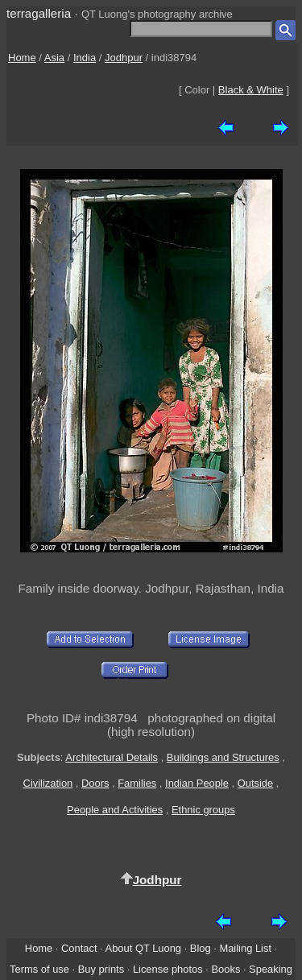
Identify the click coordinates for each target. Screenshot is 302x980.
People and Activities (115, 810)
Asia (54, 58)
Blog (201, 948)
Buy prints (101, 969)
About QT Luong (143, 948)
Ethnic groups (203, 810)
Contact (79, 948)
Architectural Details (112, 757)
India (85, 58)
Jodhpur (124, 58)
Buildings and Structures (223, 757)
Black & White (251, 90)
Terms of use (39, 969)
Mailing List (245, 948)
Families (137, 783)
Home (22, 58)
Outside (255, 783)
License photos (168, 969)
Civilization (48, 783)
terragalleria (39, 13)
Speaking (271, 969)
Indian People (197, 783)
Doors (95, 783)
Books (225, 969)
